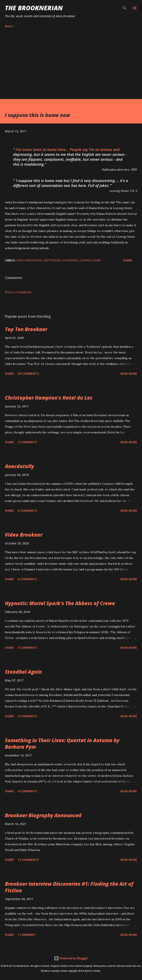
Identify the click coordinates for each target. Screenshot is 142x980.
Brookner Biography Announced (43, 815)
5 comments (27, 648)
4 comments (27, 716)
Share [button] (128, 260)
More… (117, 26)
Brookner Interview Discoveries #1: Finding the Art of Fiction (69, 887)
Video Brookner (24, 535)
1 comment (27, 935)
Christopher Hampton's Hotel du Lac (49, 398)
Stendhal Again (23, 672)
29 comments (28, 374)
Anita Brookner (29, 260)
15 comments (28, 860)
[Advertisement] (71, 68)
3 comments (27, 442)
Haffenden (52, 260)
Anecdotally (19, 466)
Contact (49, 26)
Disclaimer (94, 26)
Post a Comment (18, 292)
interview (70, 260)
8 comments (27, 579)
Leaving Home (90, 260)
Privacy (71, 26)
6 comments (27, 511)
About (28, 26)
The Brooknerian (34, 8)
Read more (129, 374)
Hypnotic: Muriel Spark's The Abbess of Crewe (60, 603)
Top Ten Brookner (26, 329)
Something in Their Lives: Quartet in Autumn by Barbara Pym (62, 743)
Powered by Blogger (71, 958)
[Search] (125, 7)
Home (9, 26)
